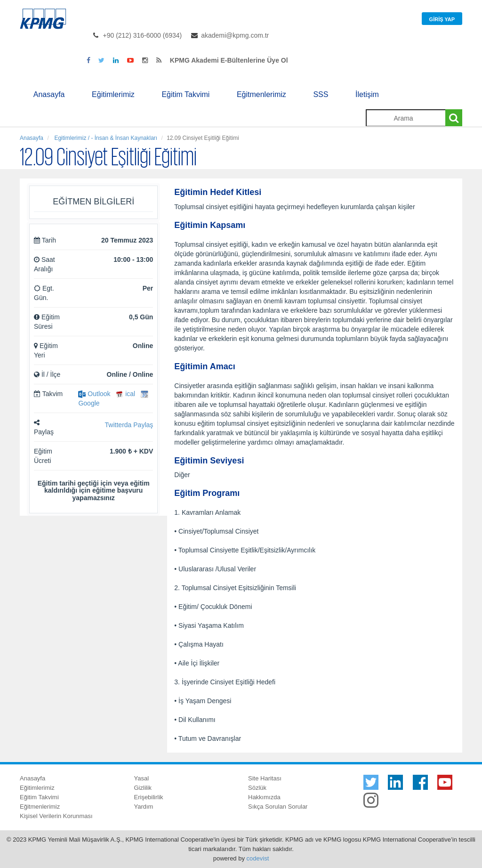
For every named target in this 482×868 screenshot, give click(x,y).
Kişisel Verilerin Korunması (56, 816)
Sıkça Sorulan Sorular (278, 807)
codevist (258, 858)
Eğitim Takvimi (185, 94)
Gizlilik (143, 788)
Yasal (142, 778)
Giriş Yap (442, 19)
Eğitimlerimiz (113, 94)
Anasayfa (49, 94)
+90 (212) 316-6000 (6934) (143, 35)
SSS (321, 94)
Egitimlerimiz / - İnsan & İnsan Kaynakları (105, 138)
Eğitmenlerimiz (261, 94)
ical (125, 394)
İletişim (367, 94)
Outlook (94, 394)
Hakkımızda (264, 797)
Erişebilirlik (149, 797)
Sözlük (257, 788)
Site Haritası (265, 778)
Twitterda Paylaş (129, 425)
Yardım (144, 807)
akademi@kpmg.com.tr (235, 35)
